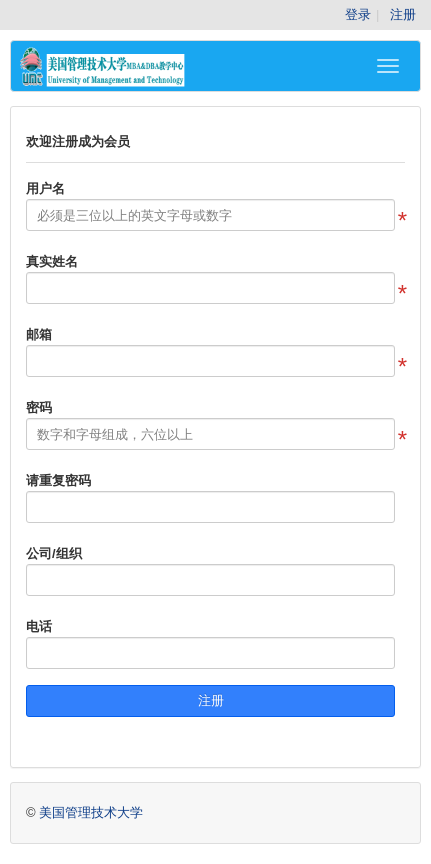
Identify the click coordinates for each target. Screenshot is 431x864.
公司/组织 (54, 553)
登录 (358, 14)
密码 (39, 407)
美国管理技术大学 (91, 812)
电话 (39, 626)
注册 (403, 14)
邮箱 (39, 334)
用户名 (45, 188)
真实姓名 (52, 261)
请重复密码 (58, 480)
